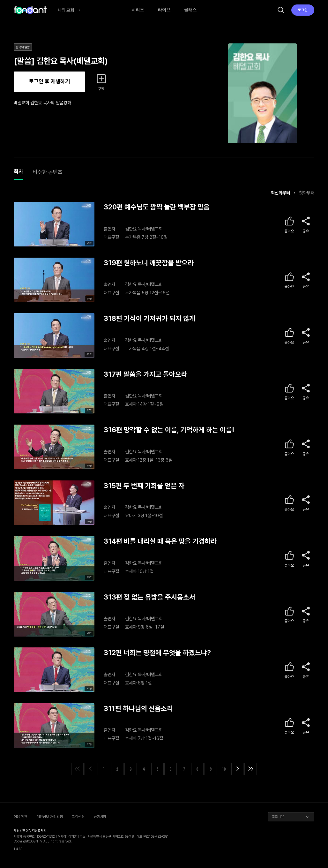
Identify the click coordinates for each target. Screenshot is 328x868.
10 (224, 769)
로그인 (303, 10)
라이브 (164, 10)
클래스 (190, 10)
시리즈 (138, 10)
